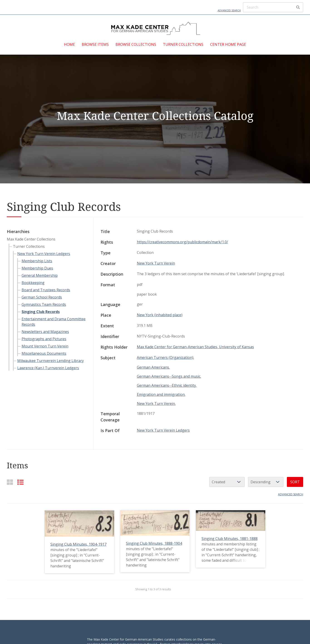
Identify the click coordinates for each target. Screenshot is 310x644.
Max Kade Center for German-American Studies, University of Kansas (195, 347)
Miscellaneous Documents (44, 353)
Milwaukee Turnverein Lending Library (50, 361)
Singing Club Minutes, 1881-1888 (230, 539)
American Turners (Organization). (165, 357)
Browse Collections (136, 44)
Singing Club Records (41, 312)
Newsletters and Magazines (45, 332)
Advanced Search (229, 10)
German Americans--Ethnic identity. (167, 385)
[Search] (273, 7)
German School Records (42, 297)
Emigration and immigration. (161, 394)
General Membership (40, 275)
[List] (21, 482)
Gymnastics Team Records (44, 304)
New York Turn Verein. (156, 403)
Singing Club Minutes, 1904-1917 (78, 544)
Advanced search (291, 494)
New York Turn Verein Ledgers (44, 254)
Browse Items (95, 44)
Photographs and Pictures (44, 339)
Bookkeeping (33, 283)
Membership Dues (37, 268)
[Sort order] (266, 482)
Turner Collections (183, 44)
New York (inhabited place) (160, 315)
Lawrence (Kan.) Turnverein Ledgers (48, 368)
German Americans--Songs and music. (169, 376)
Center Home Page (228, 44)
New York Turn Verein (156, 263)
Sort (295, 482)
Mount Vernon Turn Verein (45, 346)
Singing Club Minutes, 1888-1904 (154, 543)
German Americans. (153, 367)
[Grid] (10, 482)
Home (69, 44)
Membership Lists (37, 261)
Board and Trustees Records (46, 290)
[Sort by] (227, 482)
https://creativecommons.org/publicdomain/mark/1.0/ (182, 242)
